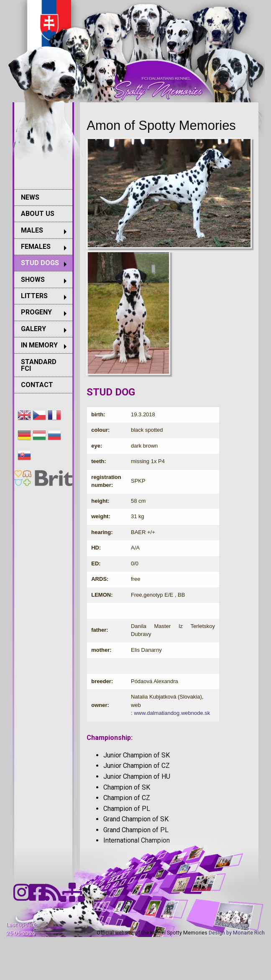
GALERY (33, 329)
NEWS (30, 197)
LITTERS (34, 296)
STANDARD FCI (39, 365)
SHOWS (33, 280)
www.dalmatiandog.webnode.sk (172, 713)
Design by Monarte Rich (237, 933)
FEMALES (36, 247)
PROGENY (36, 312)
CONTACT (37, 385)
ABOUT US (38, 214)
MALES (32, 230)
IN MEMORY (39, 345)
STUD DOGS (40, 263)
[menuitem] (43, 197)
